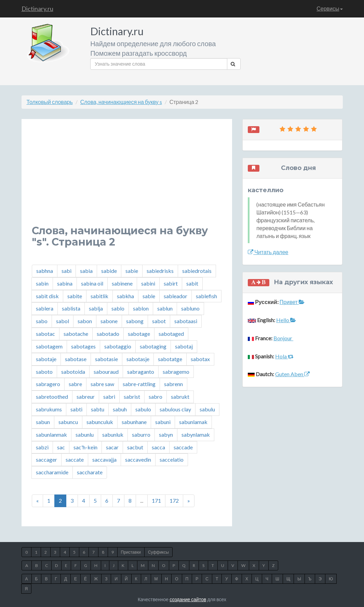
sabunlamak (193, 422)
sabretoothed (52, 397)
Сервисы (329, 8)
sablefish (206, 296)
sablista (71, 308)
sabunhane (134, 422)
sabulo (143, 409)
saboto (44, 372)
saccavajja (104, 459)
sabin (42, 283)
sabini (148, 283)
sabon (85, 321)
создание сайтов (188, 599)
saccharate (90, 472)
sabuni (163, 422)
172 (174, 500)
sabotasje (138, 359)
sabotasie (106, 359)
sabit (192, 283)
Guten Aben (292, 374)
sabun (43, 422)
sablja (96, 308)
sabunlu (85, 434)
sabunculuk (100, 422)
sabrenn (173, 384)
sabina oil (92, 283)
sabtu (98, 409)
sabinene (122, 283)
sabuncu (68, 422)
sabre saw (102, 384)
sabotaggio (118, 346)
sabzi (42, 447)
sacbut (135, 447)
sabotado (108, 334)
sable (149, 296)
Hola (284, 356)
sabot (159, 321)
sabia (86, 271)
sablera (45, 308)
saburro (141, 434)
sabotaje (46, 359)
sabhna (45, 271)
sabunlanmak (51, 434)
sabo (42, 321)
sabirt (171, 283)
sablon (141, 308)
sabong (135, 321)
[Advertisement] (127, 177)
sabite (75, 296)
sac (61, 447)
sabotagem (49, 346)
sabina (65, 283)
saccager (46, 459)
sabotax (200, 359)
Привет (292, 302)
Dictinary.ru (37, 9)
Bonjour (283, 338)
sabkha (125, 296)
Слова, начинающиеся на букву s (121, 102)
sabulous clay (175, 409)
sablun (165, 308)
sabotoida (73, 372)
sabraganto (141, 372)
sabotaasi (186, 321)
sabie (132, 271)
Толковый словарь (50, 102)
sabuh (120, 409)
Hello (286, 320)
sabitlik (99, 296)
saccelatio (172, 459)
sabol (63, 321)
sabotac (45, 334)
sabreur (86, 397)
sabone (109, 321)
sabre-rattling (139, 384)
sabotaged (171, 334)
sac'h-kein (85, 447)
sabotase (76, 359)
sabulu (207, 409)
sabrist (132, 397)
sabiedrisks (160, 271)
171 (156, 500)
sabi (66, 271)
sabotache (76, 334)
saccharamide (52, 472)
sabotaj (184, 346)
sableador (176, 296)
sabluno (190, 308)
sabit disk (47, 296)
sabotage (139, 334)
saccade (183, 447)
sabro (156, 397)
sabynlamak (196, 434)
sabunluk (113, 434)
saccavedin (138, 459)
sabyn (166, 434)
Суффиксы (158, 552)
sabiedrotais (197, 271)
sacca (158, 447)
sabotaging (153, 346)
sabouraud (106, 372)
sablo (118, 308)
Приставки (131, 552)
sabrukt (180, 397)
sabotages (83, 346)
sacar (112, 447)
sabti (76, 409)
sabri (109, 397)
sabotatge (170, 359)
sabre (75, 384)
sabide (109, 271)
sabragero (48, 384)
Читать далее (268, 252)
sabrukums (49, 409)
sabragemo (176, 372)
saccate (75, 459)
